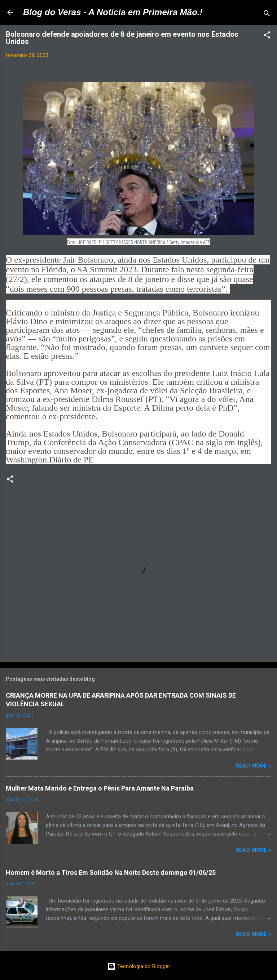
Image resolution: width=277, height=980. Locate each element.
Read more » (253, 766)
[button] (267, 36)
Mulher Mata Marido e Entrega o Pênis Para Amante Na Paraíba (100, 788)
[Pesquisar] (267, 15)
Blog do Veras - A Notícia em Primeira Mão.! (113, 12)
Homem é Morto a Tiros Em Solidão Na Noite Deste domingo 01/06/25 (111, 872)
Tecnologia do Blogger (139, 966)
